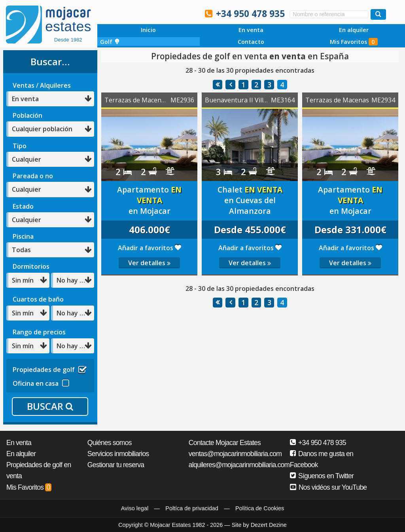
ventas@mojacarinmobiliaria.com (235, 454)
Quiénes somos (110, 443)
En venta (251, 30)
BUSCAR (50, 406)
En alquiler (354, 30)
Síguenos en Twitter (322, 476)
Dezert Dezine (269, 525)
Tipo (20, 146)
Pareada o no (33, 176)
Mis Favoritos (354, 42)
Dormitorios (31, 266)
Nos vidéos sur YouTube (328, 487)
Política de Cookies (260, 508)
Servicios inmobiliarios (118, 454)
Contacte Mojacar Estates (225, 443)
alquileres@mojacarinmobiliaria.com (239, 465)
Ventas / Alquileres (42, 85)
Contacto (251, 42)
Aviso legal (135, 508)
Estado (23, 206)
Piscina (23, 236)
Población (27, 115)
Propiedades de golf (50, 369)
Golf (110, 42)
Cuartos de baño (38, 299)
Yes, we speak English (122, 13)
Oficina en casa (41, 382)
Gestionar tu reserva (116, 465)
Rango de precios (39, 332)
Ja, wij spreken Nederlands (173, 13)
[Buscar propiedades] (378, 14)
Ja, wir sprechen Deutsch (156, 13)
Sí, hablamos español (139, 13)
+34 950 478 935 (250, 14)
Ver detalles (149, 263)
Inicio (148, 30)
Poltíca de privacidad (192, 508)
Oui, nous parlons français (189, 13)
